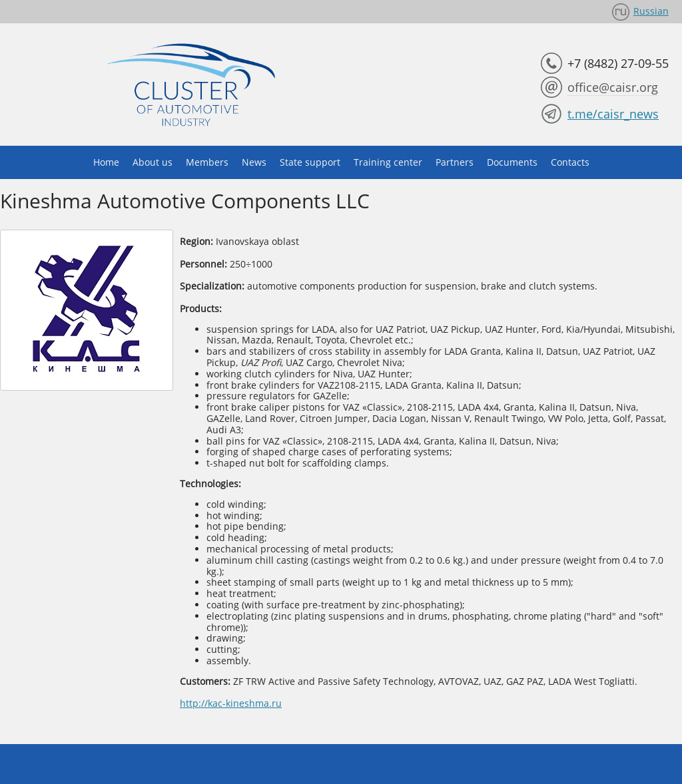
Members (207, 162)
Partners (455, 162)
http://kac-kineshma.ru (231, 703)
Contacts (570, 162)
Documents (512, 162)
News (254, 162)
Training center (388, 162)
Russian (651, 11)
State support (310, 162)
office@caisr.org (613, 87)
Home (106, 162)
